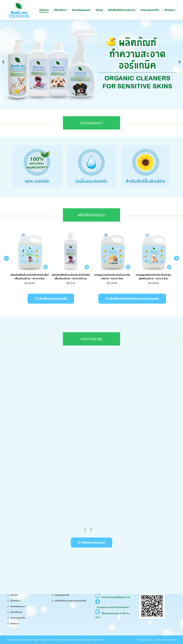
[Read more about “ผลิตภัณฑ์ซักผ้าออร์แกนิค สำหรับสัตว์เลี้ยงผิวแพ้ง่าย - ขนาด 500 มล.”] (87, 274)
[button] (3, 69)
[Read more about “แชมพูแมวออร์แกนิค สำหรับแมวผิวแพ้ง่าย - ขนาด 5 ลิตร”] (128, 274)
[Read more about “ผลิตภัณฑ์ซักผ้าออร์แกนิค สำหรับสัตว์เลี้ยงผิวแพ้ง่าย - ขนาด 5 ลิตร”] (45, 274)
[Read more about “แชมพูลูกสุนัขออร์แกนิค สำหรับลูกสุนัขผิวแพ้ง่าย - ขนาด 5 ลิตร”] (169, 274)
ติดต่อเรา (15, 623)
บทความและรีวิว (18, 618)
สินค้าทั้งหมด (16, 612)
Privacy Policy (144, 640)
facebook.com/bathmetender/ (113, 607)
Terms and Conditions (165, 640)
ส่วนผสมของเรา (18, 606)
